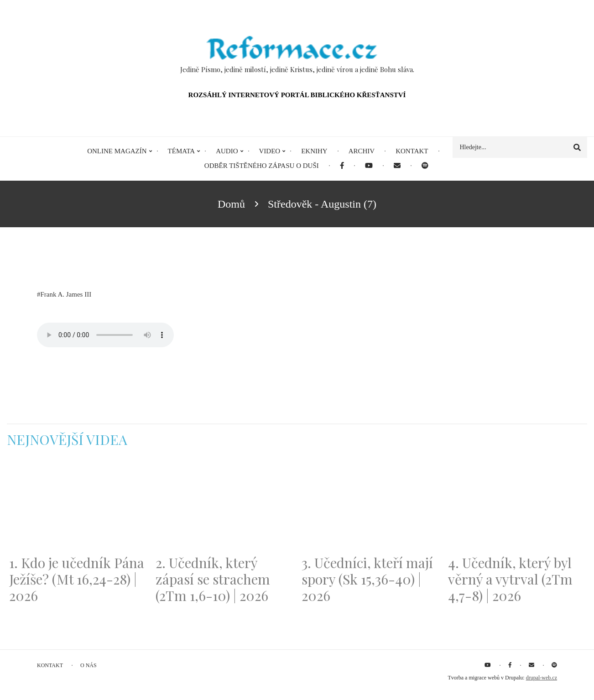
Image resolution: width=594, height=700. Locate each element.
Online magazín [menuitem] (117, 151)
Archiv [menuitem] (362, 151)
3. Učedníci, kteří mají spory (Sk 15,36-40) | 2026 (367, 579)
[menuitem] (342, 166)
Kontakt (50, 665)
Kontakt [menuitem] (412, 151)
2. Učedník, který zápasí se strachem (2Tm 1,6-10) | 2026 (213, 579)
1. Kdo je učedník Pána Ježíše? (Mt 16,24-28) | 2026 (77, 579)
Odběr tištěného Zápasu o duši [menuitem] (262, 166)
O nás (89, 665)
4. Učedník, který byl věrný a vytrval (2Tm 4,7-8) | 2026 (510, 579)
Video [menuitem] (270, 151)
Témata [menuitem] (182, 151)
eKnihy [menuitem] (314, 151)
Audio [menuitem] (227, 151)
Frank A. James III (66, 294)
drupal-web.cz (542, 678)
